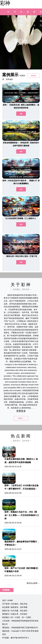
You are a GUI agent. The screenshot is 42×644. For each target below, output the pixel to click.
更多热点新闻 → (33, 583)
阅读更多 (34, 76)
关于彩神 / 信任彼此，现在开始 (15, 604)
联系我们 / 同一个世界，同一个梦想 (17, 617)
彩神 (5, 3)
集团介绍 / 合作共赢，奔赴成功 (15, 611)
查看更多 (21, 411)
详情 (21, 114)
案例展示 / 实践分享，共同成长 (15, 614)
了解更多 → (21, 418)
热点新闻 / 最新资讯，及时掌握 (15, 607)
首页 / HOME (8, 600)
